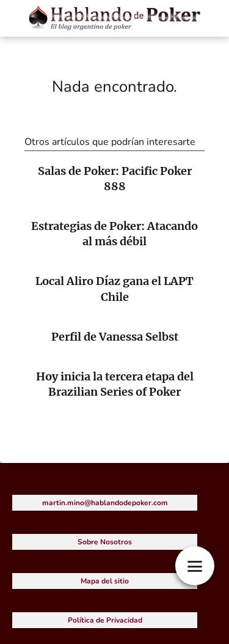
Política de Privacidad (105, 620)
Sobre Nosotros (105, 542)
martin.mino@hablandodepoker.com (105, 503)
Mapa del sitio (105, 581)
